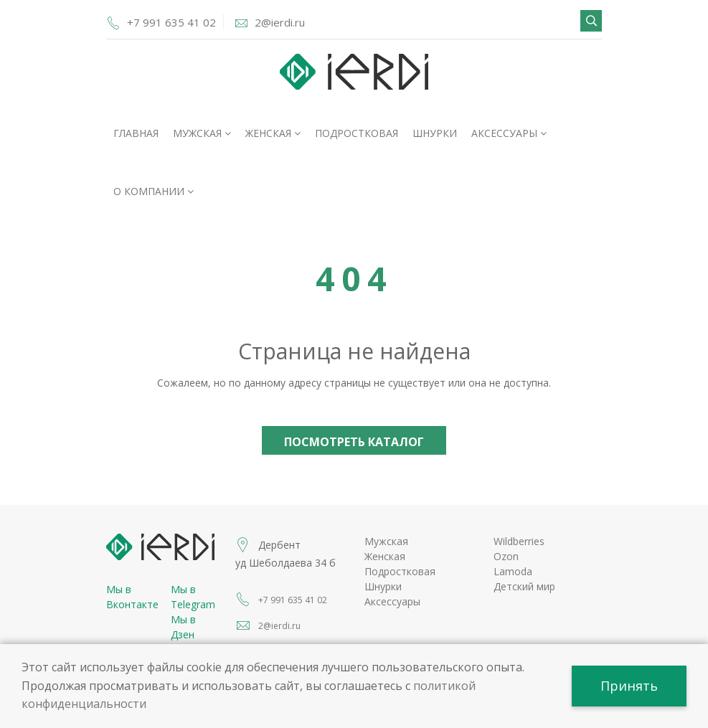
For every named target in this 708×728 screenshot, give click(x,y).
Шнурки (435, 133)
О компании (154, 191)
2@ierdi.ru (280, 22)
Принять (629, 686)
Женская (273, 133)
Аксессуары (509, 133)
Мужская (202, 133)
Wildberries (519, 541)
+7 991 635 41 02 (171, 22)
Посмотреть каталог (354, 442)
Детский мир (524, 586)
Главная (136, 133)
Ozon (506, 556)
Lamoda (513, 571)
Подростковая (357, 133)
